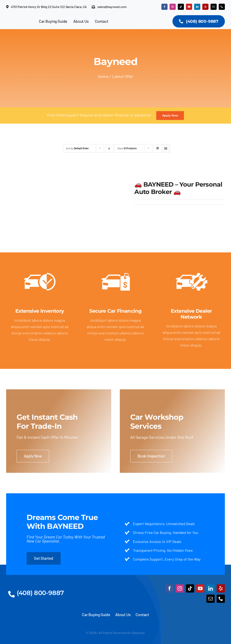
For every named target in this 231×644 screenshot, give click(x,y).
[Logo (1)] (115, 582)
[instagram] (173, 7)
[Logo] (18, 19)
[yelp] (205, 7)
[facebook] (164, 7)
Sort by (77, 148)
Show (127, 148)
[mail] (214, 7)
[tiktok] (181, 7)
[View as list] (166, 148)
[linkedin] (197, 7)
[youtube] (189, 7)
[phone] (222, 7)
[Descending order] (109, 148)
